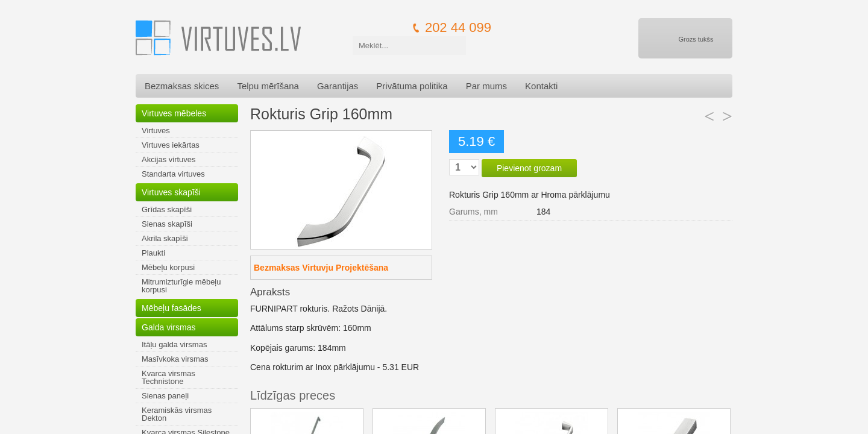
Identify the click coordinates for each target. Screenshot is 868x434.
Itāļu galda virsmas (174, 344)
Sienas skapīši (167, 224)
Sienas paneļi (165, 396)
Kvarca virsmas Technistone (168, 377)
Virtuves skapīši (171, 192)
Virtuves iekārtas (171, 145)
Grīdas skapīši (167, 209)
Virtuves (156, 131)
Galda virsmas (168, 327)
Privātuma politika (412, 86)
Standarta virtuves (173, 174)
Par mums (486, 86)
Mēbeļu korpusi (168, 267)
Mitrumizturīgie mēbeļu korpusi (181, 286)
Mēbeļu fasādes (171, 308)
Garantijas (338, 86)
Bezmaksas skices (182, 86)
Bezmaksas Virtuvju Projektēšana (321, 268)
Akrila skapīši (165, 238)
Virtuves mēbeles (174, 113)
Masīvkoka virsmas (175, 359)
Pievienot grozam (529, 168)
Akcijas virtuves (169, 159)
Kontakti (541, 86)
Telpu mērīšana (268, 86)
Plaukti (153, 253)
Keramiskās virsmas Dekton (177, 414)
